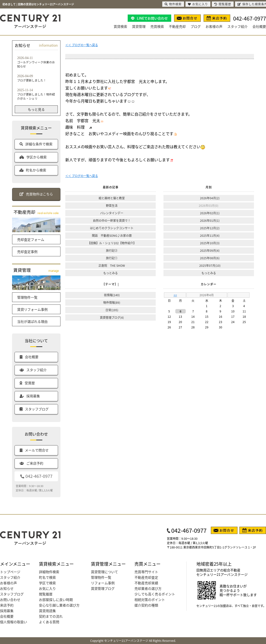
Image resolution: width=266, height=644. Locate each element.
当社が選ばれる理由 (32, 321)
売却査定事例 (27, 252)
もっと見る (36, 109)
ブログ (196, 26)
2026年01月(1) (210, 220)
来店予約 (7, 605)
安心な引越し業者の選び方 (59, 605)
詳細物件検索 (49, 572)
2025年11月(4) (210, 235)
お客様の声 (214, 26)
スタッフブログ (12, 594)
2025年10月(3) (210, 243)
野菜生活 (112, 205)
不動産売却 (177, 26)
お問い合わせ (10, 600)
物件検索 (173, 4)
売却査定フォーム (31, 239)
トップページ (10, 572)
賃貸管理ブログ (103, 588)
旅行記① (112, 258)
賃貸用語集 (47, 611)
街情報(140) (112, 295)
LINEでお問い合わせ (152, 18)
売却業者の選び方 (148, 588)
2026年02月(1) (210, 213)
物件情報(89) (112, 302)
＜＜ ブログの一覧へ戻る (82, 45)
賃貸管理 (139, 26)
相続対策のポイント (150, 600)
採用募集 (7, 611)
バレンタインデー (112, 213)
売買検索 (157, 26)
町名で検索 (47, 577)
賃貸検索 (120, 26)
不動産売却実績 (146, 583)
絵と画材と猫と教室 (112, 198)
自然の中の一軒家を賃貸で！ (112, 220)
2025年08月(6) (210, 258)
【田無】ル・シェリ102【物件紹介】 (112, 243)
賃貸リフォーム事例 (32, 309)
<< (175, 295)
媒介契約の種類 (146, 605)
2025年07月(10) (210, 265)
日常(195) (112, 310)
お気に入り (47, 588)
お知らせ (7, 588)
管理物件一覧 (27, 297)
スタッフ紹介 (237, 26)
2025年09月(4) (210, 250)
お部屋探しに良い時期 (56, 600)
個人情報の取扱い (14, 622)
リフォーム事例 (103, 583)
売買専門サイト (146, 572)
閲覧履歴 (46, 594)
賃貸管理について (104, 572)
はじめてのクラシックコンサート (112, 228)
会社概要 (259, 26)
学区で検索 (47, 583)
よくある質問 (49, 622)
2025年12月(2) (210, 228)
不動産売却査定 (146, 577)
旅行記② (112, 250)
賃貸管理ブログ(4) (112, 317)
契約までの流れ (51, 616)
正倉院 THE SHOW (112, 265)
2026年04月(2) (210, 198)
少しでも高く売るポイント (155, 594)
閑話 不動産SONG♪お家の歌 (112, 235)
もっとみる (111, 273)
